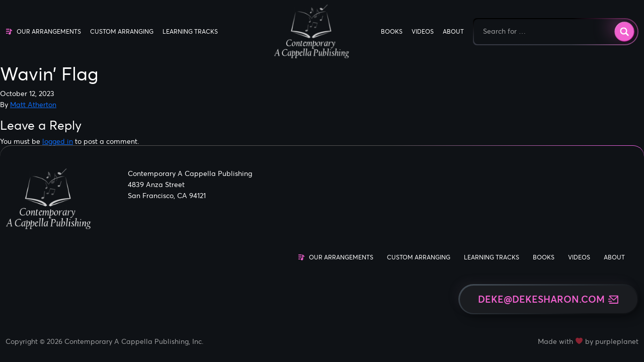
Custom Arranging (122, 32)
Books (392, 32)
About (453, 32)
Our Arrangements (49, 32)
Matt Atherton (33, 105)
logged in (58, 141)
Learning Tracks (190, 32)
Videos (423, 32)
